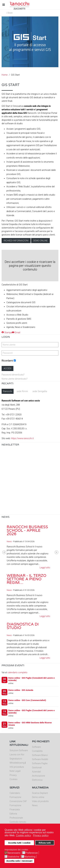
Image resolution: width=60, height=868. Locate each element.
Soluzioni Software (19, 750)
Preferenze (31, 853)
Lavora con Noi (17, 755)
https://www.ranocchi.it (22, 438)
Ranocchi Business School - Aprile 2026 (27, 531)
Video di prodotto (40, 801)
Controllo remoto (18, 822)
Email (16, 332)
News (9, 541)
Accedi (7, 368)
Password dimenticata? (13, 375)
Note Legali (15, 771)
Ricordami (7, 361)
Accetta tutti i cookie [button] (19, 843)
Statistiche (13, 857)
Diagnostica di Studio (23, 626)
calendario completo (17, 672)
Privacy (13, 775)
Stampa (7, 332)
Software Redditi (40, 759)
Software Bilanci (40, 755)
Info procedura (17, 767)
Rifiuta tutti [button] (45, 843)
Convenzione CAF (18, 801)
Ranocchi (8, 391)
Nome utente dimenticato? (15, 379)
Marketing (30, 857)
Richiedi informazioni (16, 241)
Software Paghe (40, 763)
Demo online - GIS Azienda (21, 690)
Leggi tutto (45, 568)
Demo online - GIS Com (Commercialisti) (27, 700)
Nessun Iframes (30, 482)
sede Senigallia (40, 391)
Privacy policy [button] (41, 835)
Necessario (14, 853)
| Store (9, 13)
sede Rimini (22, 391)
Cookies (13, 779)
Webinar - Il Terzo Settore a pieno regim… (26, 579)
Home (5, 75)
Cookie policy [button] (24, 835)
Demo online (40, 241)
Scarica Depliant (40, 793)
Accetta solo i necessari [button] (19, 861)
